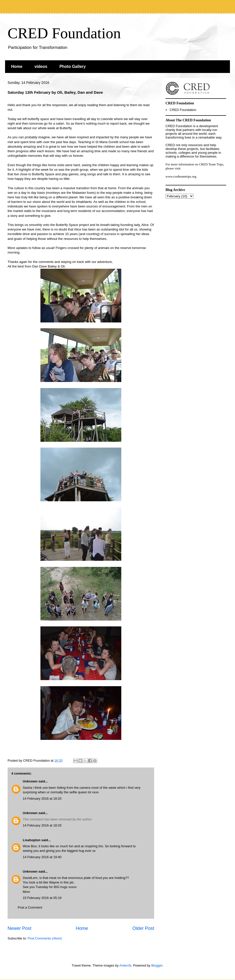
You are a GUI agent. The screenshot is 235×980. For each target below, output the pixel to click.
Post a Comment (30, 907)
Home (17, 66)
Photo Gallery (73, 66)
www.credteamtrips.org (181, 176)
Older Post (143, 928)
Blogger (157, 965)
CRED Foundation (64, 33)
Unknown (30, 781)
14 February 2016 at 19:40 (42, 857)
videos (41, 66)
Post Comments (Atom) (45, 938)
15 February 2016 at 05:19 (42, 898)
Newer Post (19, 928)
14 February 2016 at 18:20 (42, 799)
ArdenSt (125, 965)
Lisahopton (32, 840)
